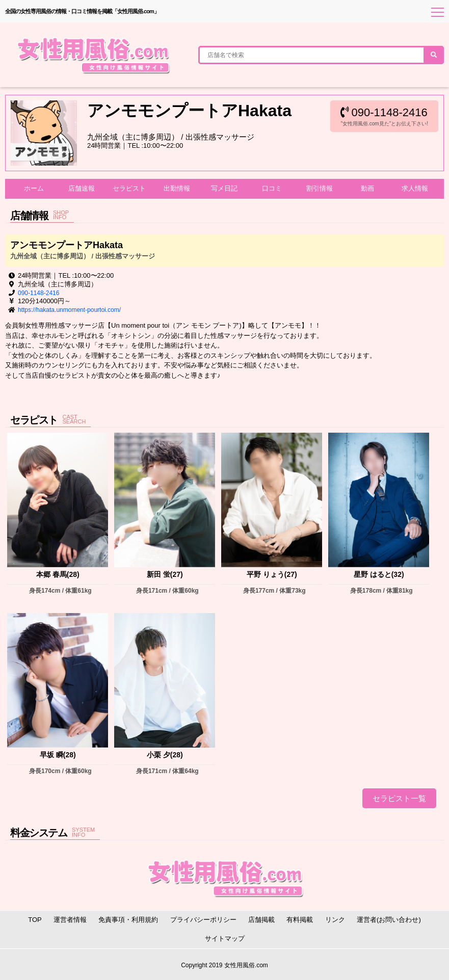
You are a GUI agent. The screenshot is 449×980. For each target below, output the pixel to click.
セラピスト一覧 (399, 798)
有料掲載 (300, 920)
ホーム (34, 188)
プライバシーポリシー (203, 920)
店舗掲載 (261, 920)
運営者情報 (70, 920)
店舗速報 (82, 188)
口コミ (272, 188)
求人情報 (415, 188)
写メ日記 (224, 188)
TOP (35, 920)
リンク (335, 920)
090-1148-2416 (384, 112)
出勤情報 (177, 188)
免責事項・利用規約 (128, 920)
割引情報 (320, 188)
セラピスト (129, 188)
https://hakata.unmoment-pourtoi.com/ (69, 310)
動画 (367, 188)
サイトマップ (225, 938)
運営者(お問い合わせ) (389, 920)
